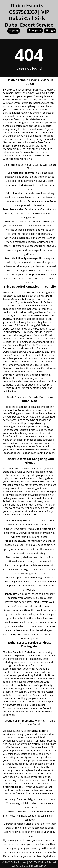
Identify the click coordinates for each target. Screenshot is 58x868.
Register (35, 31)
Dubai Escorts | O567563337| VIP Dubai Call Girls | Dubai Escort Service (29, 15)
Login (50, 31)
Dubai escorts (27, 185)
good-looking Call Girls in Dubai (37, 675)
